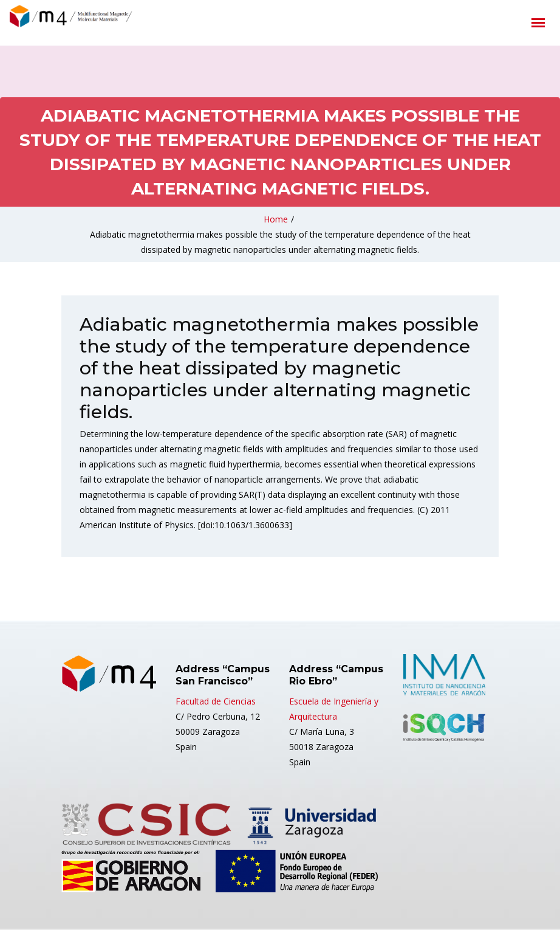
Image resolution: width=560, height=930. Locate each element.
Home (276, 219)
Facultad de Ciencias (216, 701)
